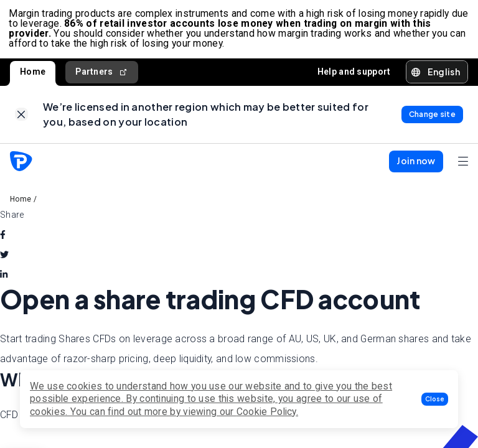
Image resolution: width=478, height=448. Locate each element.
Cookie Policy (266, 412)
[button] (435, 399)
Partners (102, 74)
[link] (21, 118)
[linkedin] (4, 279)
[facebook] (3, 239)
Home (33, 73)
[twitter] (4, 259)
